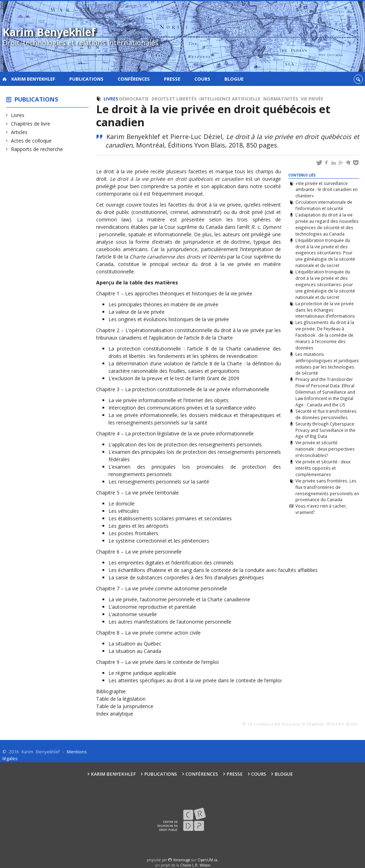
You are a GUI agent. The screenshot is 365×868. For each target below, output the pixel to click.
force (182, 860)
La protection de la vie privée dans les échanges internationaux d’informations (325, 310)
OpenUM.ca (207, 860)
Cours (202, 79)
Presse (172, 79)
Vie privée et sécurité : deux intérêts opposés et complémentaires (323, 468)
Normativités (281, 99)
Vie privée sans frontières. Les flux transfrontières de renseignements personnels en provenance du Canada (327, 490)
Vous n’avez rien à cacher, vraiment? (321, 509)
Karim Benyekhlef (33, 79)
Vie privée (312, 99)
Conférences (134, 79)
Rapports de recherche (37, 149)
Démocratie (134, 99)
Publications (86, 79)
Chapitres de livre (31, 124)
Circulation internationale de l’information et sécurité (324, 205)
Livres (18, 115)
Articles (19, 132)
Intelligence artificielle (230, 99)
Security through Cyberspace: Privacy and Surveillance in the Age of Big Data (325, 430)
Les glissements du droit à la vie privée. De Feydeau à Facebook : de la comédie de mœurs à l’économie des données (325, 335)
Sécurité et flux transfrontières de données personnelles (326, 414)
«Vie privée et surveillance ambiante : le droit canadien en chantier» (326, 190)
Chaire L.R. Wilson (195, 865)
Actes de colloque (31, 141)
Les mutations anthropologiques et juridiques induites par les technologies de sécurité (327, 364)
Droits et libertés (174, 99)
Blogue (234, 79)
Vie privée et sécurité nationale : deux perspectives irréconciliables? (325, 449)
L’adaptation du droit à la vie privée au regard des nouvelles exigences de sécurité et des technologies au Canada (327, 224)
